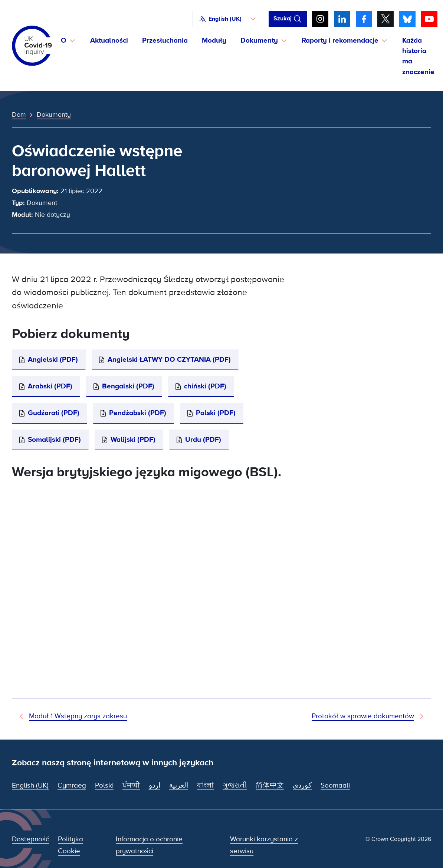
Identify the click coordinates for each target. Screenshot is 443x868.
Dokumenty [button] (259, 41)
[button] (228, 19)
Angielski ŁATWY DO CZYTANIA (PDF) (169, 360)
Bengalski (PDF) (128, 386)
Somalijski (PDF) (54, 440)
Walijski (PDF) (133, 440)
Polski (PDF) (216, 413)
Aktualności (109, 41)
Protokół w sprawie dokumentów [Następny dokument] (363, 716)
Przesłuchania (165, 41)
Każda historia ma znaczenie (418, 56)
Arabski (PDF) (50, 386)
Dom (19, 115)
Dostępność (30, 839)
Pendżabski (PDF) (138, 413)
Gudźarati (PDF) (54, 413)
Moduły (214, 41)
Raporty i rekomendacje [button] (340, 41)
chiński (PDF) (205, 386)
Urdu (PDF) (203, 440)
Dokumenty (54, 115)
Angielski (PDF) (53, 360)
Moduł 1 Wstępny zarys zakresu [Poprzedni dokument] (78, 716)
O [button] (64, 41)
